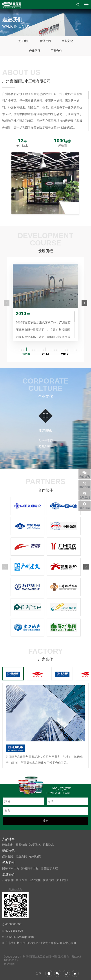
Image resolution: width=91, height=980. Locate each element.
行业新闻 (21, 857)
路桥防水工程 (11, 868)
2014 (45, 354)
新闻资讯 (8, 851)
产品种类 (8, 839)
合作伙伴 (35, 51)
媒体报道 (8, 857)
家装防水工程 (30, 868)
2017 (65, 354)
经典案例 (8, 863)
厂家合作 (56, 51)
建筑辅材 (8, 845)
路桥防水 (35, 845)
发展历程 (45, 41)
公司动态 (35, 857)
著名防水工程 (49, 868)
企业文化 (67, 41)
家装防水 (48, 845)
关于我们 (24, 41)
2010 (26, 354)
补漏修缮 (21, 845)
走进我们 (8, 874)
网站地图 (9, 964)
